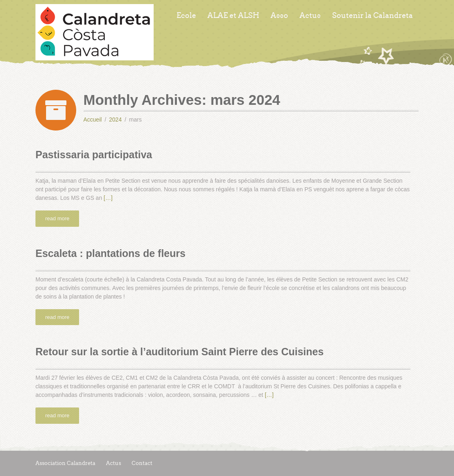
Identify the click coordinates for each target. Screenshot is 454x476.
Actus (310, 15)
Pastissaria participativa (94, 155)
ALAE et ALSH (233, 15)
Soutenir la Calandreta (372, 15)
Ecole (186, 15)
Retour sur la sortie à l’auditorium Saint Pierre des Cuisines (180, 352)
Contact (142, 463)
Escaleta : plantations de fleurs (110, 253)
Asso (279, 15)
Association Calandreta (65, 463)
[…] (108, 198)
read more (57, 218)
